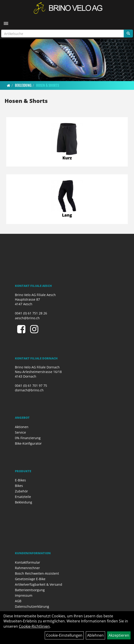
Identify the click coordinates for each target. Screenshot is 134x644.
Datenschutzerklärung (32, 606)
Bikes (19, 486)
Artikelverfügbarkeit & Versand (39, 584)
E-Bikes (20, 480)
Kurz (67, 158)
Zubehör (21, 491)
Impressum (24, 595)
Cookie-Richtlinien (34, 626)
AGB (18, 601)
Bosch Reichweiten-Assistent (37, 573)
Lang (67, 215)
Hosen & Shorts (47, 85)
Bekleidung (23, 85)
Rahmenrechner (27, 568)
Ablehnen (95, 635)
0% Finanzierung (28, 438)
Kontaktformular (28, 562)
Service (20, 432)
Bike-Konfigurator (28, 443)
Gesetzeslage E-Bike (30, 579)
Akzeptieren (119, 635)
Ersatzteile (23, 497)
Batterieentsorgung (30, 590)
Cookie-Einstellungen (64, 635)
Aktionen (22, 427)
